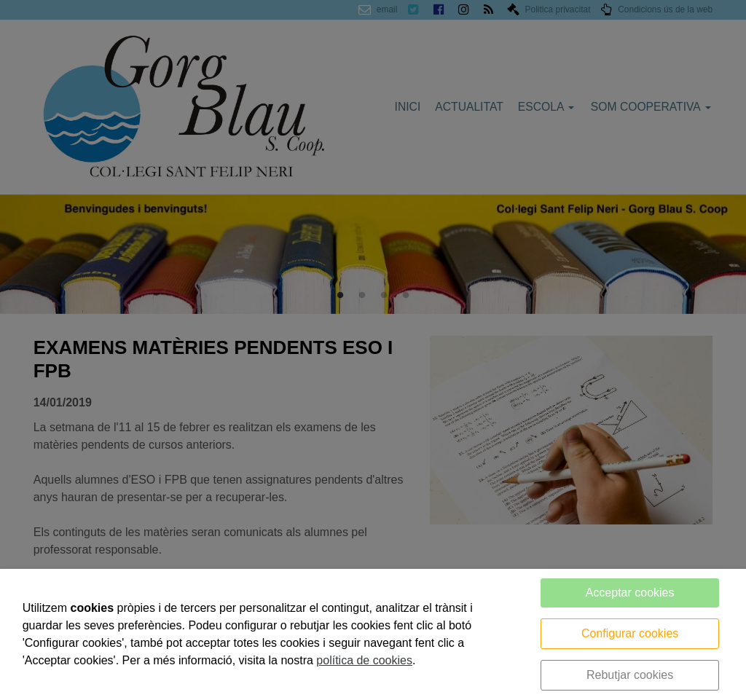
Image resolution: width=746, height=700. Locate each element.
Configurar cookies (630, 633)
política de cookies (364, 660)
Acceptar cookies (630, 593)
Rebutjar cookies (630, 675)
